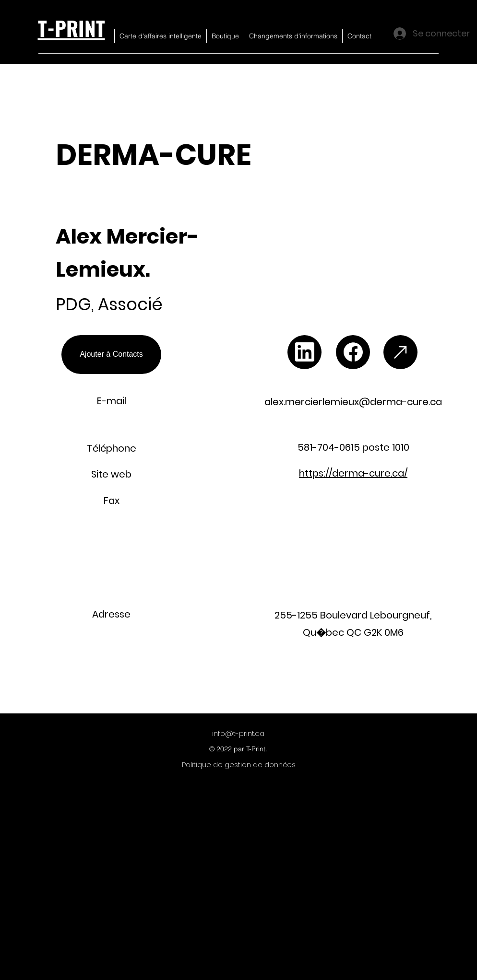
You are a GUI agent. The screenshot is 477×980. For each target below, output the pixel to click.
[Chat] (304, 352)
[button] (372, 190)
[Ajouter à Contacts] (111, 355)
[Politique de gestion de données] (239, 765)
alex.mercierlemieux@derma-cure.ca (353, 402)
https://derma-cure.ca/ (353, 473)
